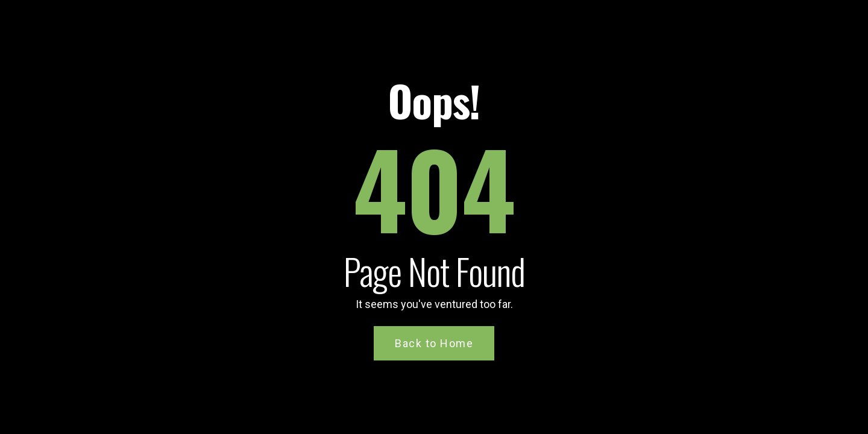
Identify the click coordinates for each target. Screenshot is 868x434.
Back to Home (434, 343)
